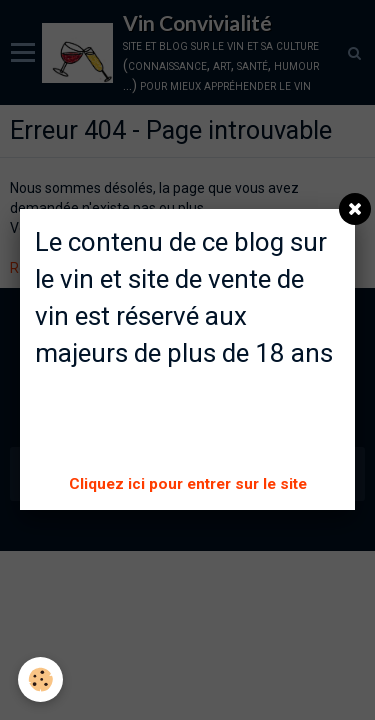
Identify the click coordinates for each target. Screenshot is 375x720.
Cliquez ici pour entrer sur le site (188, 484)
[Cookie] (40, 679)
